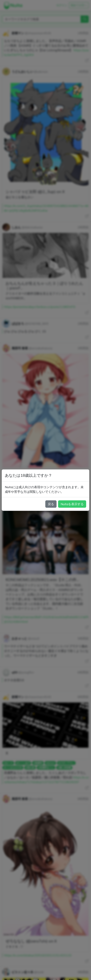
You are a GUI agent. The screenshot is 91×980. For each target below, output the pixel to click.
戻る (51, 504)
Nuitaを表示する (72, 504)
